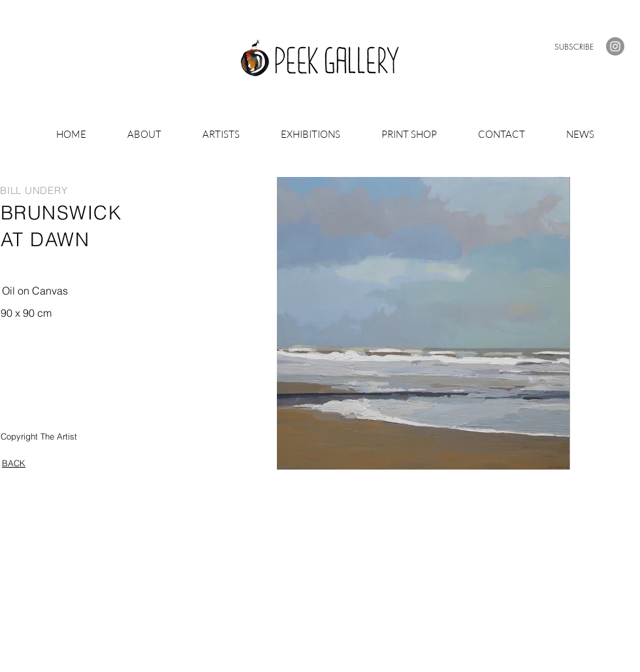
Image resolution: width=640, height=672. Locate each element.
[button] (574, 47)
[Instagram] (615, 46)
